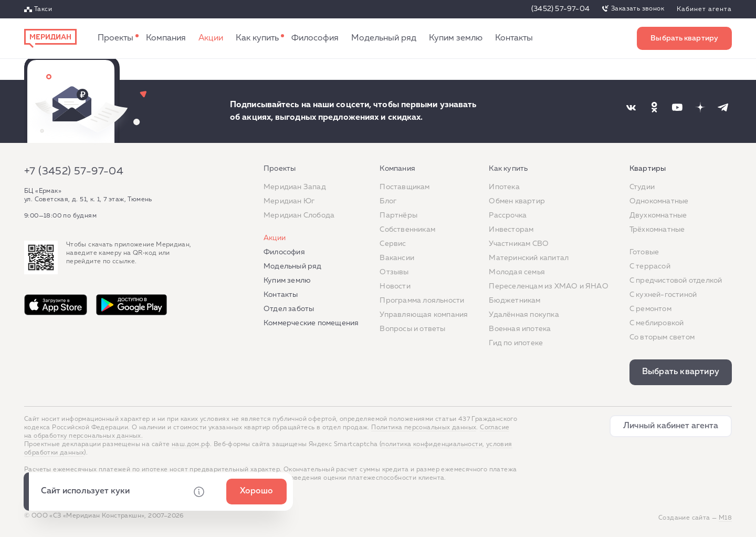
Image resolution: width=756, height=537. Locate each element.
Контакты (514, 38)
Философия (315, 38)
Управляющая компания (424, 315)
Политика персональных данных (424, 428)
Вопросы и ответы (412, 329)
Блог (388, 201)
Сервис (393, 244)
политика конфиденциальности (432, 445)
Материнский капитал (529, 258)
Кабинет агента (704, 9)
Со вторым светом (662, 337)
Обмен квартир (517, 201)
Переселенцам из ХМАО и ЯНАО (548, 286)
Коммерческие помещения (311, 323)
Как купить (257, 38)
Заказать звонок (638, 9)
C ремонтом (650, 309)
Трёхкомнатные (657, 230)
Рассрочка (508, 215)
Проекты (115, 38)
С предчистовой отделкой (676, 281)
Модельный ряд (384, 38)
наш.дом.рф (191, 445)
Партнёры (398, 215)
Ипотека (504, 187)
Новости (395, 286)
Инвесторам (511, 230)
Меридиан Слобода (299, 215)
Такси (43, 9)
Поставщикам (405, 187)
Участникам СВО (519, 244)
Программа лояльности (422, 301)
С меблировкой (657, 323)
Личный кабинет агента (671, 426)
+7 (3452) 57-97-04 (74, 171)
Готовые (644, 252)
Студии (642, 187)
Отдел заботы (289, 309)
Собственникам (407, 230)
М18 (725, 518)
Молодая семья (517, 272)
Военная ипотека (520, 329)
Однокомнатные (659, 201)
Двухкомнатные (658, 215)
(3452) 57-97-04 (560, 9)
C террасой (650, 266)
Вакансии (397, 258)
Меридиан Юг (289, 201)
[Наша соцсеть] (631, 107)
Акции (211, 38)
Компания (166, 38)
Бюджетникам (514, 301)
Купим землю (456, 38)
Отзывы (394, 272)
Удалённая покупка (524, 315)
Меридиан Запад (295, 187)
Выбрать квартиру (684, 38)
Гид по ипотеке (516, 343)
